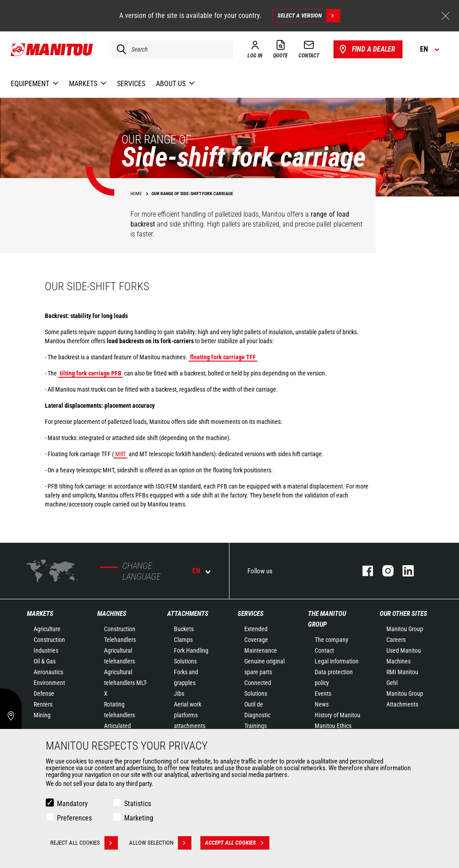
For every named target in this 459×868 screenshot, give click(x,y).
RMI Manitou (402, 672)
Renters (43, 704)
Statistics (138, 804)
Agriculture (47, 629)
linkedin (404, 571)
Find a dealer (366, 49)
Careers (396, 640)
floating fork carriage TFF (223, 357)
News (322, 704)
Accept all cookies (237, 843)
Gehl (392, 683)
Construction (49, 640)
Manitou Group (405, 629)
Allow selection (160, 843)
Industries (46, 650)
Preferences (74, 818)
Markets (40, 614)
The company (331, 640)
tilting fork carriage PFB (91, 373)
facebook (363, 571)
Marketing (139, 818)
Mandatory (72, 804)
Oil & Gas (45, 661)
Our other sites (403, 614)
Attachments (188, 614)
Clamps (183, 640)
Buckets (184, 629)
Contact (324, 650)
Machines (112, 614)
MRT (121, 454)
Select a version (309, 16)
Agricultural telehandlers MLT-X (126, 683)
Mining (42, 715)
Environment (49, 683)
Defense (44, 694)
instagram (383, 571)
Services (251, 614)
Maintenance (261, 650)
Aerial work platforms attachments (190, 715)
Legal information (337, 661)
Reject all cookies (84, 843)
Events (323, 694)
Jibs (179, 694)
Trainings (255, 726)
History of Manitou (338, 715)
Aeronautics (48, 672)
